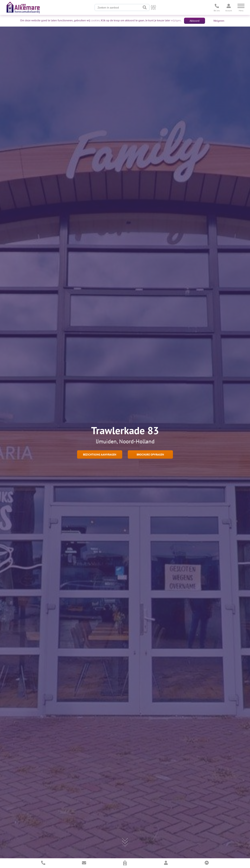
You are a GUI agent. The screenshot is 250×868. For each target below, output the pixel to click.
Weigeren (219, 21)
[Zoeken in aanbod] (117, 7)
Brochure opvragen (150, 454)
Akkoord (195, 21)
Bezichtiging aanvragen (100, 454)
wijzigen (176, 20)
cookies (95, 20)
